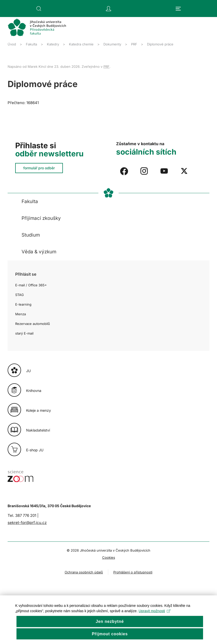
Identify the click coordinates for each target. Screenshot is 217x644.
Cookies (109, 557)
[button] (39, 9)
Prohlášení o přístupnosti (133, 572)
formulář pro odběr (39, 168)
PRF (106, 67)
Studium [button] (31, 235)
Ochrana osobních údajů (84, 572)
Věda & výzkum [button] (39, 252)
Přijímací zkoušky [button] (41, 218)
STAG (20, 295)
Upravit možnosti (155, 618)
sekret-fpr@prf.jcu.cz (27, 523)
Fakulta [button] (30, 201)
